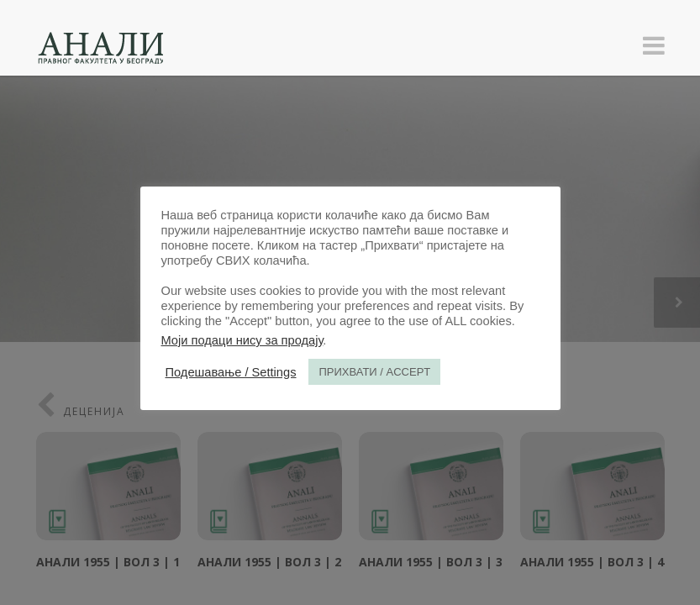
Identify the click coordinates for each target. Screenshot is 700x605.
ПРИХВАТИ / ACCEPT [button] (374, 372)
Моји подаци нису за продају (242, 340)
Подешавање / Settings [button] (231, 372)
